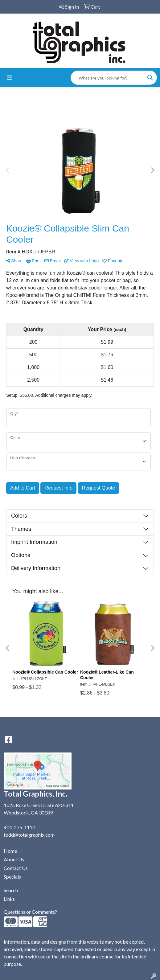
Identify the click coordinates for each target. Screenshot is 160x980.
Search (11, 890)
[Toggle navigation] (10, 78)
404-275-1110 (19, 827)
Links (9, 899)
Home (10, 851)
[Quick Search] (107, 78)
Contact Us (16, 868)
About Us (14, 859)
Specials (12, 877)
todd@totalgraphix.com (29, 835)
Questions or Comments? (30, 912)
